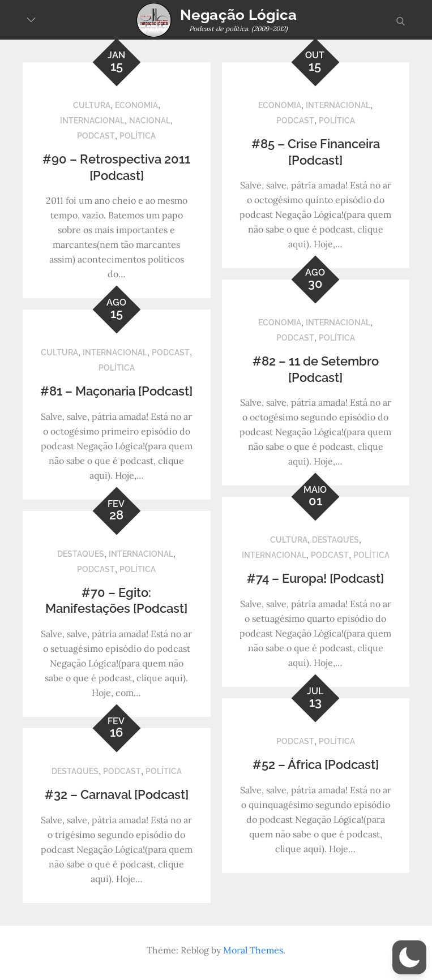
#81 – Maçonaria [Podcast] (116, 391)
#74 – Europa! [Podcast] (315, 578)
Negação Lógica (239, 15)
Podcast (96, 136)
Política (138, 136)
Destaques (335, 540)
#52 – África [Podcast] (316, 764)
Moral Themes (253, 950)
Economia (136, 105)
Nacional (150, 121)
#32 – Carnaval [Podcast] (117, 794)
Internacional (92, 121)
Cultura (92, 105)
